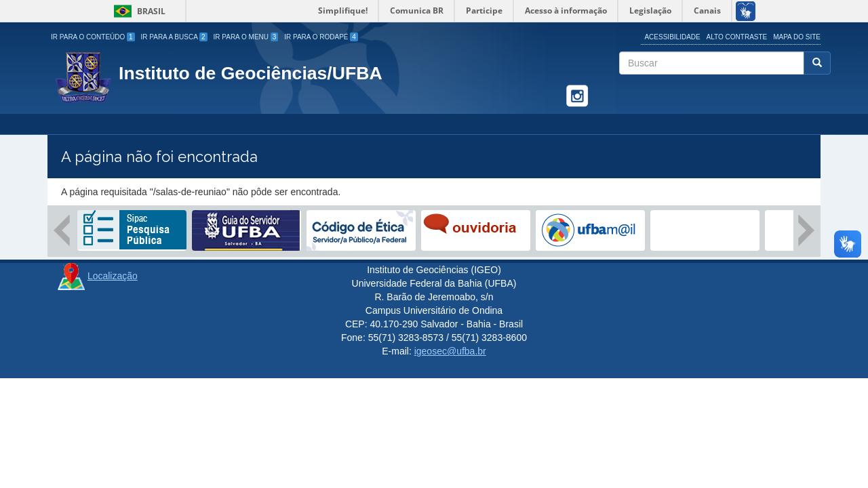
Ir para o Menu (246, 37)
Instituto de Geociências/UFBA (251, 73)
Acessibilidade (672, 37)
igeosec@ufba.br (450, 351)
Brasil (137, 11)
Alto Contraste (737, 37)
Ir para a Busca (174, 37)
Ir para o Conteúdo (93, 37)
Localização (113, 276)
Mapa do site (797, 37)
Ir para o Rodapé (321, 37)
